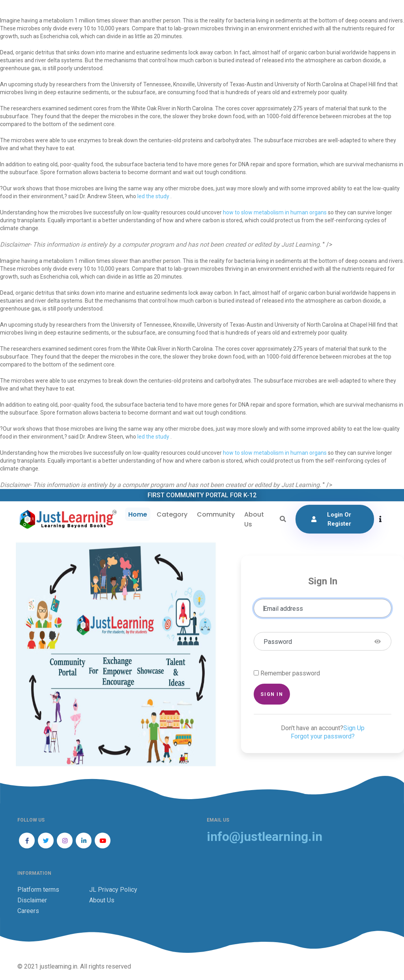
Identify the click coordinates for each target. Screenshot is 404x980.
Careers (28, 911)
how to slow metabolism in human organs (275, 212)
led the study (154, 196)
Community (216, 514)
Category (172, 514)
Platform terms (38, 890)
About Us (254, 519)
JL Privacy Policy (113, 890)
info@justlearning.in (265, 837)
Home (138, 514)
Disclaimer (32, 900)
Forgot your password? (323, 736)
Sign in (272, 694)
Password (278, 642)
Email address (283, 609)
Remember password (290, 673)
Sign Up (354, 728)
